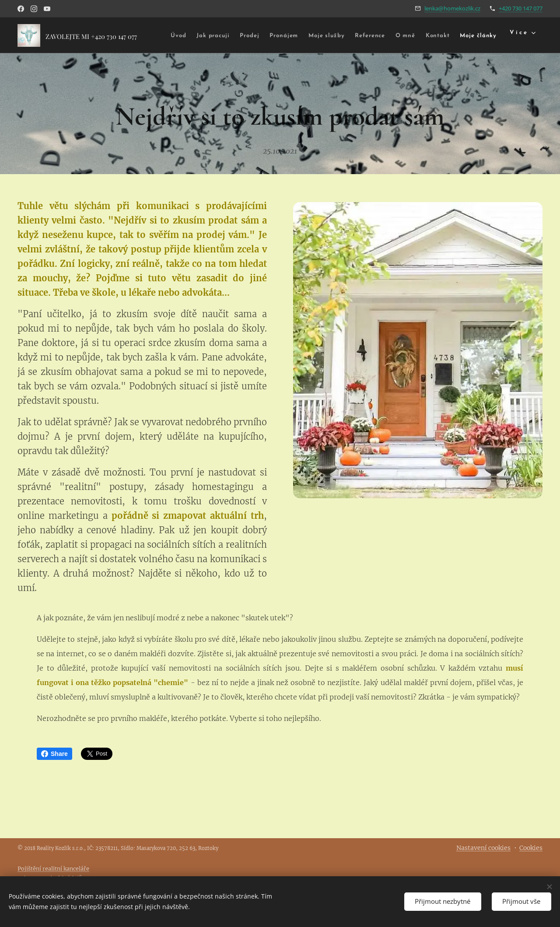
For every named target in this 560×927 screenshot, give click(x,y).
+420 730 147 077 (521, 8)
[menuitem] (196, 36)
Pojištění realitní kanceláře (53, 869)
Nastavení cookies (483, 848)
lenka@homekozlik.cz (452, 8)
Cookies (531, 848)
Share (54, 754)
